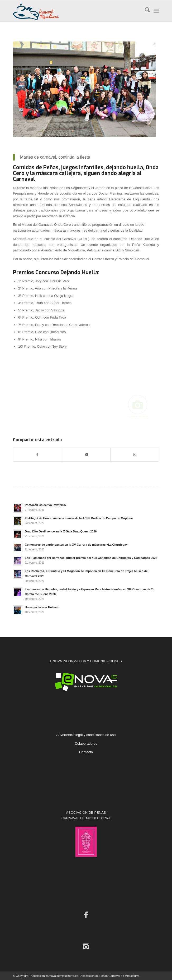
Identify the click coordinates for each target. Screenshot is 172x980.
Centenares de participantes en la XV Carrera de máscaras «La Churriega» (76, 545)
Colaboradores (86, 744)
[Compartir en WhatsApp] (135, 455)
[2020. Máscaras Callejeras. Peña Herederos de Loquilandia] (85, 89)
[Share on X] (86, 455)
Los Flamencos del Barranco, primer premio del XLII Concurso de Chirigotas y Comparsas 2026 (91, 558)
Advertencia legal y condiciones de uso (86, 735)
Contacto (86, 752)
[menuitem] (145, 11)
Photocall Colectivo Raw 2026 (45, 505)
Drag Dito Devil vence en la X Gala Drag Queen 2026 (61, 531)
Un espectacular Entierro (42, 607)
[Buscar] (145, 11)
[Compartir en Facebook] (37, 455)
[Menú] (156, 11)
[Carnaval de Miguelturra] (71, 11)
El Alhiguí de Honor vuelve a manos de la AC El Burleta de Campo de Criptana (79, 518)
